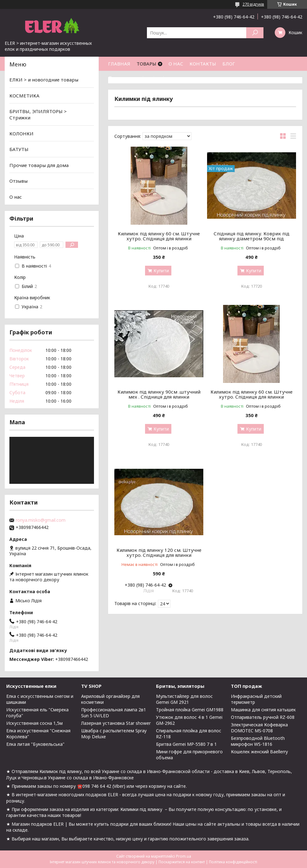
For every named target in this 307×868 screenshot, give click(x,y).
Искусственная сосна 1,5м (34, 723)
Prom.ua (184, 856)
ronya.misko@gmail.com (41, 520)
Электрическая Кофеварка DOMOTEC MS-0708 (259, 728)
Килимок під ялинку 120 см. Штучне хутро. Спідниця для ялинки (159, 552)
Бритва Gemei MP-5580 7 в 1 (186, 744)
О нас (16, 197)
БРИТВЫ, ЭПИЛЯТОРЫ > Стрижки (38, 114)
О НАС (176, 64)
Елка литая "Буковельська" (35, 744)
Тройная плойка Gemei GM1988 (190, 710)
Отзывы (18, 181)
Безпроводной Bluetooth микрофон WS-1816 (258, 741)
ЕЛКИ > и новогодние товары (44, 80)
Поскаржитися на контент (182, 862)
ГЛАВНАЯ (119, 64)
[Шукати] (255, 33)
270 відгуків (253, 4)
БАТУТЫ (19, 149)
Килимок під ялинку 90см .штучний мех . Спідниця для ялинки (159, 394)
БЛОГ (229, 64)
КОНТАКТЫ (203, 64)
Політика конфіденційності (233, 862)
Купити (161, 271)
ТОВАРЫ (146, 64)
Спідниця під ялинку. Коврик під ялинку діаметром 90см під (252, 236)
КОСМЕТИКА (24, 96)
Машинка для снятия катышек (263, 710)
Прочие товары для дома (39, 165)
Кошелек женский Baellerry (259, 752)
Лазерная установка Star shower (116, 723)
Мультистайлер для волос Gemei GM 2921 (184, 699)
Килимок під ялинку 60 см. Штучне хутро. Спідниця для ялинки (159, 236)
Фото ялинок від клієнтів (137, 78)
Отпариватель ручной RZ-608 (263, 717)
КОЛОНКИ (21, 133)
